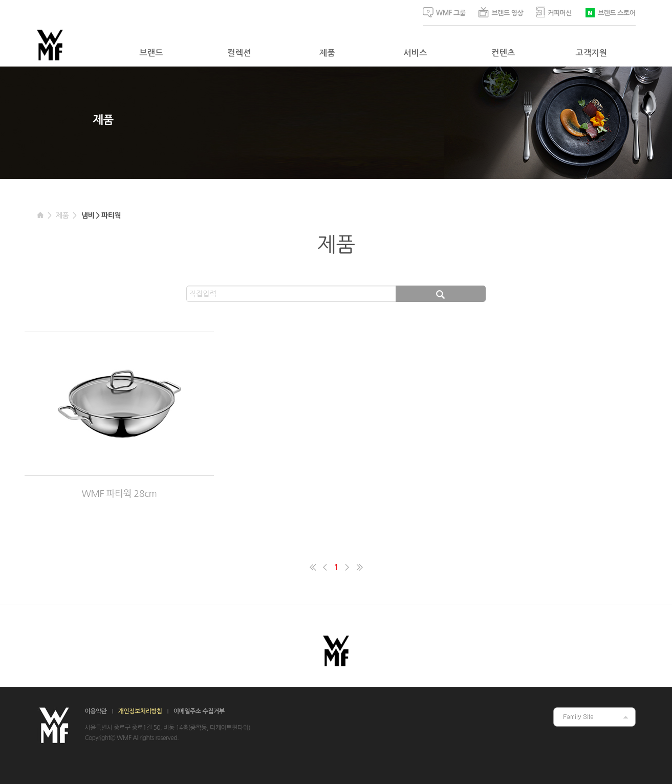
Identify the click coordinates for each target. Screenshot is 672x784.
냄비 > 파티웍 (101, 215)
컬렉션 (239, 53)
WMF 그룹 (444, 12)
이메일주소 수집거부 (199, 711)
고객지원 (592, 53)
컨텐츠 (503, 53)
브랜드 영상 (501, 12)
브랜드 (151, 53)
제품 (327, 53)
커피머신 (554, 12)
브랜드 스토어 (610, 12)
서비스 (415, 53)
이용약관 (96, 711)
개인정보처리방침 (140, 711)
